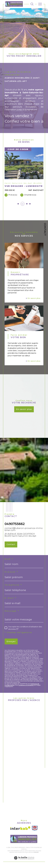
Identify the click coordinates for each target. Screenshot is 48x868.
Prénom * (11, 572)
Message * (12, 611)
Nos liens (18, 852)
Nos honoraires (13, 851)
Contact (45, 229)
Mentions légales (34, 851)
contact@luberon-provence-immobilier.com (24, 529)
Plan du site (23, 851)
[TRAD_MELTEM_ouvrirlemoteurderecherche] (32, 4)
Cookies (36, 852)
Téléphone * (13, 585)
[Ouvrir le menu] (40, 4)
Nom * (9, 559)
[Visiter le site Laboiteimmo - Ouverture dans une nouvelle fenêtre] (24, 860)
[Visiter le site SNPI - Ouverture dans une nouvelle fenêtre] (35, 828)
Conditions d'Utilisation (26, 685)
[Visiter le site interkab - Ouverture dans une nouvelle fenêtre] (20, 828)
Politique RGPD (27, 852)
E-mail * (11, 598)
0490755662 (15, 524)
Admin (12, 852)
